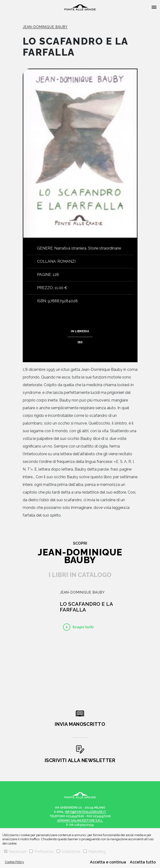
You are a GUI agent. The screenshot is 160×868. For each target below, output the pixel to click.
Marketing (95, 852)
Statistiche (68, 852)
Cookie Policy (14, 862)
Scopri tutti (83, 627)
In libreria (80, 331)
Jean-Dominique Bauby (45, 27)
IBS (80, 342)
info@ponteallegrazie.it (86, 812)
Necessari (15, 852)
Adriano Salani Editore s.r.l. (80, 821)
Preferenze (41, 852)
